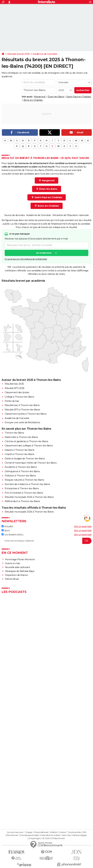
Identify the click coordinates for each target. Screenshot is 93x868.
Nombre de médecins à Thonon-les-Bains (27, 484)
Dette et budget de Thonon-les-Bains (25, 459)
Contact (63, 832)
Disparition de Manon (17, 575)
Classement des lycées (17, 392)
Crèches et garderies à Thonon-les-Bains (26, 441)
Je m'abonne (44, 253)
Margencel (40, 97)
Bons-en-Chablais (33, 100)
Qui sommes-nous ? (16, 832)
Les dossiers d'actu (12, 535)
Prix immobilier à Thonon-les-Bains (24, 493)
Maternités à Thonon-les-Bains (21, 437)
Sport (6, 530)
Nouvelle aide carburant (18, 567)
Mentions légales (79, 835)
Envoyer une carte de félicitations (22, 422)
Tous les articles (74, 832)
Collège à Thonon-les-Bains (19, 397)
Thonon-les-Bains (14, 433)
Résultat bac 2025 (14, 384)
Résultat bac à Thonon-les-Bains (22, 405)
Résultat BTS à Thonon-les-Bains (22, 410)
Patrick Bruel (12, 579)
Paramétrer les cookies (50, 835)
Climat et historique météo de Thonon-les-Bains (31, 463)
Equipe (29, 832)
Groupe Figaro (35, 838)
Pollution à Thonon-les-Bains (20, 476)
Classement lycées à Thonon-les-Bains (26, 414)
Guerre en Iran (13, 563)
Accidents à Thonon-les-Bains (21, 467)
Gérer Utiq (66, 835)
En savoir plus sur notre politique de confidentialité (26, 259)
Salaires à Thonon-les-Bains (20, 450)
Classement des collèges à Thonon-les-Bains (29, 446)
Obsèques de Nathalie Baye (20, 571)
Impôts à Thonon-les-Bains (19, 454)
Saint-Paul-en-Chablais (79, 97)
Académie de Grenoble (45, 54)
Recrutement (12, 835)
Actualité (7, 526)
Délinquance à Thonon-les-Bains (22, 471)
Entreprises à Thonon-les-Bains (22, 488)
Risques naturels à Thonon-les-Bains (24, 480)
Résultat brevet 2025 (18, 54)
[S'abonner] (46, 541)
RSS (85, 832)
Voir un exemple (83, 526)
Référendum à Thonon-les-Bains (22, 501)
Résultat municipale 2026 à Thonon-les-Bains (29, 497)
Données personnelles (29, 835)
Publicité (54, 832)
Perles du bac (12, 401)
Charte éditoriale (41, 832)
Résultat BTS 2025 (15, 388)
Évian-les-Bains (56, 97)
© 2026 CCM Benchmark (54, 838)
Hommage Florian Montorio (20, 559)
